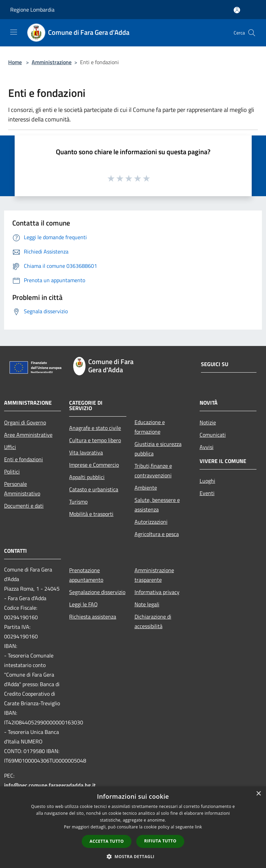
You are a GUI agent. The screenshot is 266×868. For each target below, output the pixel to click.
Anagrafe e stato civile (95, 428)
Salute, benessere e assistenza (157, 505)
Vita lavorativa (86, 452)
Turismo (78, 502)
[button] (133, 856)
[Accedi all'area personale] (237, 10)
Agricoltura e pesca (157, 534)
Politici (12, 472)
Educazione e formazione (150, 427)
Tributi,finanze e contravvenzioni (153, 471)
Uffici (10, 447)
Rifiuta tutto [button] (160, 841)
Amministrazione (52, 62)
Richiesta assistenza (93, 617)
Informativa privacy (157, 592)
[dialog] (133, 827)
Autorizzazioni (151, 522)
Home (15, 62)
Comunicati (213, 435)
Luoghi (207, 481)
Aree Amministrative (28, 435)
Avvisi (207, 447)
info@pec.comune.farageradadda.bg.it (50, 785)
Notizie (208, 422)
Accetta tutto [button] (107, 841)
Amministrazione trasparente (154, 575)
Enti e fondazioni (24, 459)
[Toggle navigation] (14, 32)
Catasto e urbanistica (94, 489)
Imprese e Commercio (94, 465)
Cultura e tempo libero (95, 440)
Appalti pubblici (87, 477)
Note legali (147, 604)
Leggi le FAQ (83, 604)
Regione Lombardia (32, 10)
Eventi (207, 493)
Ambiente (146, 488)
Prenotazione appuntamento (86, 575)
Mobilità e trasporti (91, 514)
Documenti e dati (24, 506)
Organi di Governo (25, 422)
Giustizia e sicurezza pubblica (158, 449)
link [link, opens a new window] (198, 827)
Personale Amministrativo (22, 489)
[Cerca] (252, 33)
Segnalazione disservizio (97, 592)
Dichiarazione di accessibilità (153, 621)
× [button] (258, 794)
